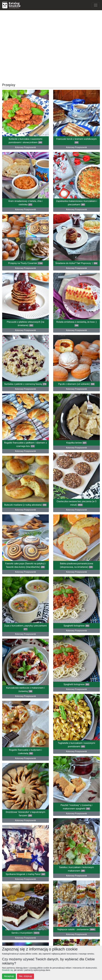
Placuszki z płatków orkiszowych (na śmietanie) (25, 308)
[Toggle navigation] (96, 5)
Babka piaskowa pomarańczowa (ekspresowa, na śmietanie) (76, 530)
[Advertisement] (51, 45)
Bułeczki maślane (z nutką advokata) (26, 474)
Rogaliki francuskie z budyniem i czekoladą (25, 702)
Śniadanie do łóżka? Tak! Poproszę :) (76, 254)
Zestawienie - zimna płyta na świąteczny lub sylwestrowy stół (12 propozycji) (76, 920)
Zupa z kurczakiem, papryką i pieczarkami (25, 588)
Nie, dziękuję (25, 976)
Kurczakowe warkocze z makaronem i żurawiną (25, 645)
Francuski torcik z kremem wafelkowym (76, 141)
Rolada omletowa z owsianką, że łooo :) (76, 310)
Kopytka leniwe (76, 418)
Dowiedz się (7, 970)
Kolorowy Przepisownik (76, 204)
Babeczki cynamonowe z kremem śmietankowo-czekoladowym (26, 923)
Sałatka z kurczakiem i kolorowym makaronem (77, 809)
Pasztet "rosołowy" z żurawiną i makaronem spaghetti (77, 752)
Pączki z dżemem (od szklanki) (76, 365)
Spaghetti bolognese (76, 586)
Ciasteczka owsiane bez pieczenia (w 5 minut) (77, 473)
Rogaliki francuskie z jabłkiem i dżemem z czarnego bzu (25, 419)
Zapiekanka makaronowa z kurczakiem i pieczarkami (76, 198)
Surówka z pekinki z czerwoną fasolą (26, 364)
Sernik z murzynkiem (25, 868)
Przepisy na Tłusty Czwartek (25, 253)
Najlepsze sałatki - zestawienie (76, 864)
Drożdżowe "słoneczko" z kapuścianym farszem (25, 759)
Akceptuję (9, 976)
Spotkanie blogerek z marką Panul (25, 814)
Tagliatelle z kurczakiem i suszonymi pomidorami (77, 695)
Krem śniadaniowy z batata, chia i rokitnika (26, 198)
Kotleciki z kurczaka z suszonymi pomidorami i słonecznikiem (26, 141)
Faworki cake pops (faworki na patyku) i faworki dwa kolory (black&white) (25, 530)
